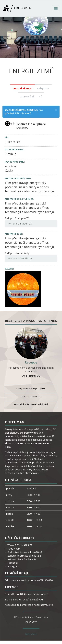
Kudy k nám (14, 549)
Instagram (13, 566)
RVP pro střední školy (20, 258)
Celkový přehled (23, 88)
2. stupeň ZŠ (27, 97)
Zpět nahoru (31, 634)
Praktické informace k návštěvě (31, 404)
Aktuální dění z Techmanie (22, 559)
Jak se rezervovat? (31, 396)
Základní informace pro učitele (24, 556)
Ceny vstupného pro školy (31, 388)
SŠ (41, 97)
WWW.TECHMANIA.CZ (20, 545)
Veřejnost (43, 88)
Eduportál (18, 8)
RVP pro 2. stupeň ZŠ (20, 224)
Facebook (13, 563)
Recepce (31, 362)
